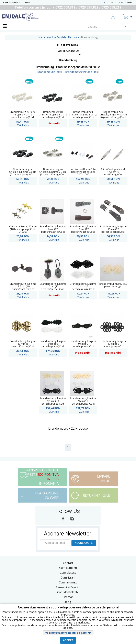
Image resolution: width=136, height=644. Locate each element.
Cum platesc (68, 573)
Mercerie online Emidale (52, 37)
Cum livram (68, 577)
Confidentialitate (68, 592)
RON (121, 2)
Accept (68, 640)
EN (114, 2)
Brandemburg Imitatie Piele (82, 72)
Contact (27, 2)
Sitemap (68, 597)
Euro (130, 2)
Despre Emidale (11, 2)
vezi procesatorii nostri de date (66, 633)
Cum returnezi (68, 582)
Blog (68, 602)
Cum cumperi (68, 568)
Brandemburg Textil (50, 72)
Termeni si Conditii (68, 587)
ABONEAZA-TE (84, 543)
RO (106, 2)
